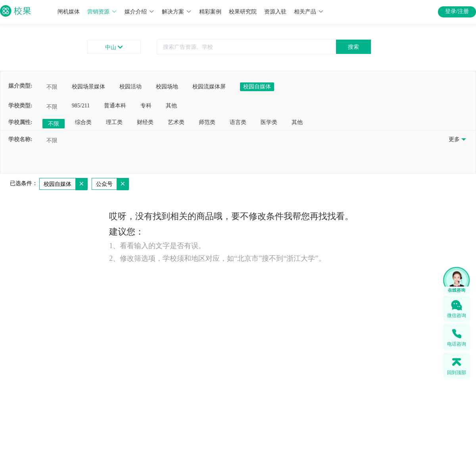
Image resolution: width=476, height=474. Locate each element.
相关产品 (309, 12)
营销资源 (102, 12)
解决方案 (177, 12)
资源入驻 (275, 12)
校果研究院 (243, 12)
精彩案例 (210, 12)
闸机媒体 (69, 12)
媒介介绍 (139, 12)
